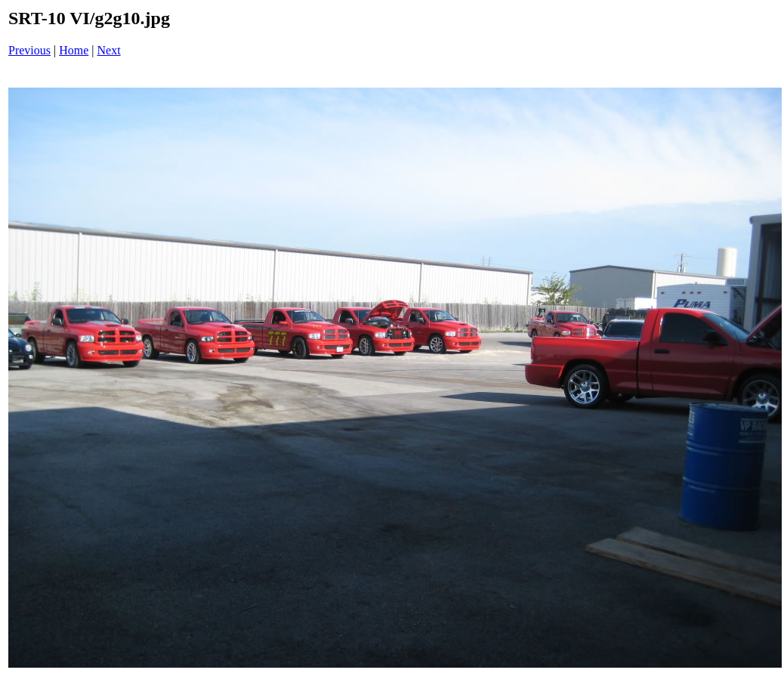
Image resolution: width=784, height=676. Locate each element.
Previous (29, 50)
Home (74, 50)
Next (109, 50)
